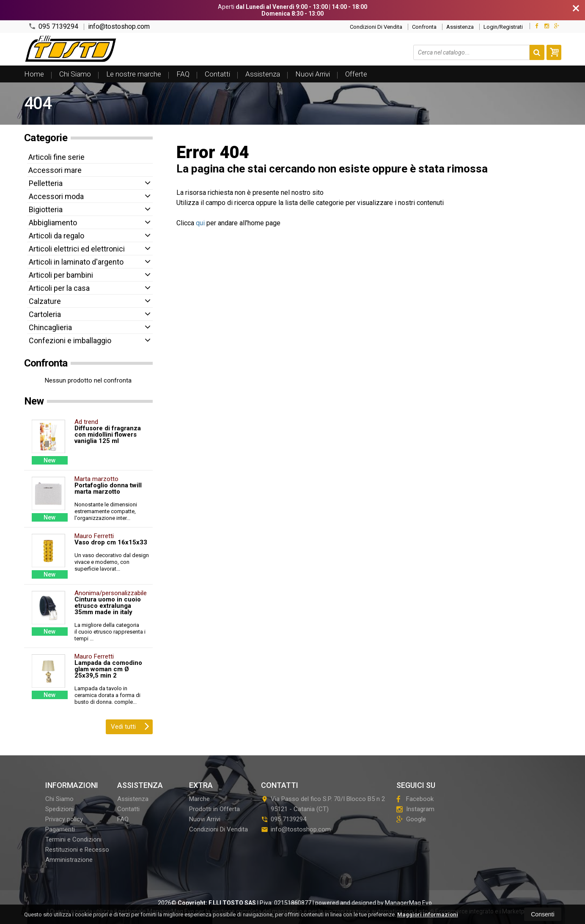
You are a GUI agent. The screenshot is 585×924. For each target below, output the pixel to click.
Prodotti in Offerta (214, 809)
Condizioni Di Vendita (376, 27)
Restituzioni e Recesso (77, 850)
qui (200, 223)
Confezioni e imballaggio (70, 340)
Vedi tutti (130, 726)
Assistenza (460, 27)
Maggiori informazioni (428, 914)
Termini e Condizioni (73, 839)
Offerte (356, 74)
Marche (199, 799)
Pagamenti (60, 829)
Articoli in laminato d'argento (76, 262)
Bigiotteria (46, 209)
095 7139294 (53, 26)
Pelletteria (46, 183)
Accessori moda (56, 196)
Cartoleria (45, 314)
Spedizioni (59, 809)
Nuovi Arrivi (313, 74)
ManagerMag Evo (408, 903)
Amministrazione (69, 860)
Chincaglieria (50, 327)
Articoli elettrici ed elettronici (77, 249)
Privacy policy (64, 819)
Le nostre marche (134, 74)
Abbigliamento (53, 223)
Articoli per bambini (61, 275)
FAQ (183, 74)
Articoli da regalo (56, 236)
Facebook (415, 799)
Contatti (217, 74)
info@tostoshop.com (119, 27)
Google (411, 819)
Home (34, 74)
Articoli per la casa (59, 288)
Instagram (415, 809)
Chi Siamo (75, 74)
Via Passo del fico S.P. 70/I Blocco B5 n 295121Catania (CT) (323, 804)
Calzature (45, 301)
